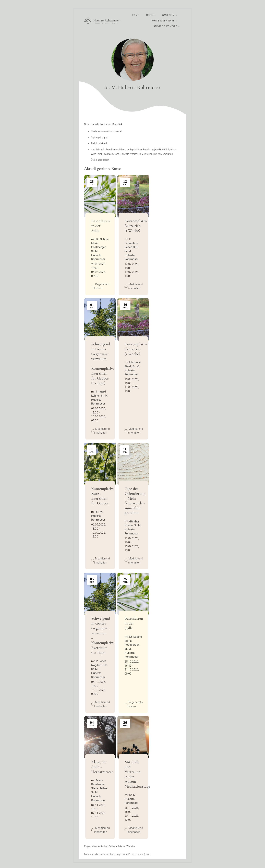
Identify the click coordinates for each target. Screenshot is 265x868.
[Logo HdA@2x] (102, 19)
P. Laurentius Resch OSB (131, 243)
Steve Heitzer (100, 788)
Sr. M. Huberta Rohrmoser (98, 255)
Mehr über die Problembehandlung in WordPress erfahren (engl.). (118, 854)
